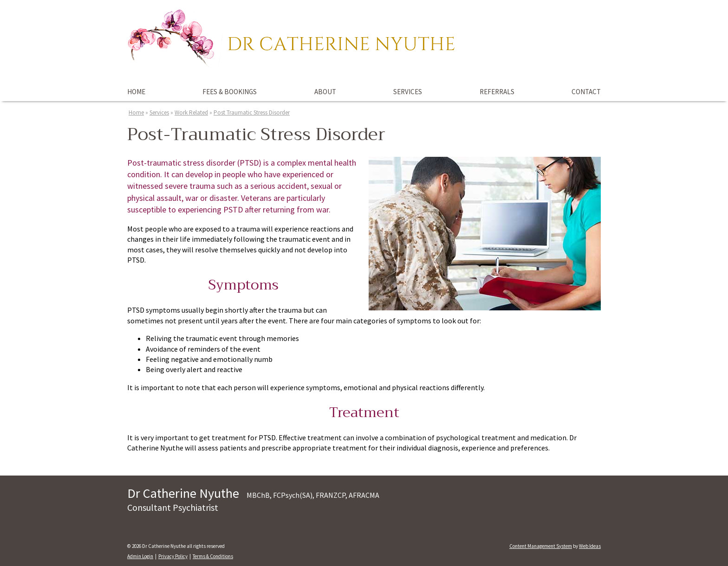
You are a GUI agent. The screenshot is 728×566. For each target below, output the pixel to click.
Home (136, 92)
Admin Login (140, 556)
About (325, 92)
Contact (586, 92)
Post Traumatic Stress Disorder (252, 113)
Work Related (191, 113)
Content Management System (541, 546)
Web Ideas (590, 546)
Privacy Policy (173, 556)
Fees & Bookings (230, 92)
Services (408, 92)
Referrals (497, 92)
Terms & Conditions (213, 556)
